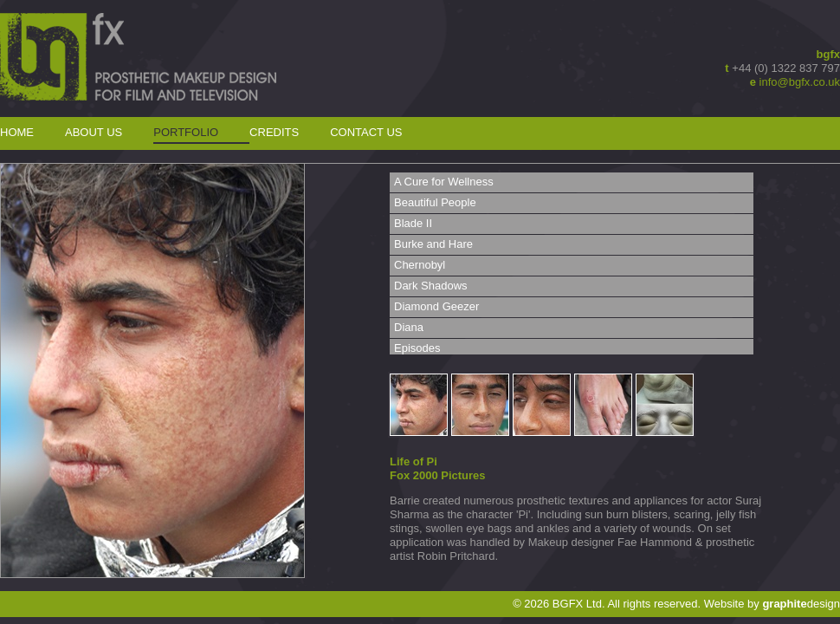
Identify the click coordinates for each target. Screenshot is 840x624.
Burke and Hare (433, 244)
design (801, 604)
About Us (94, 132)
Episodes (417, 348)
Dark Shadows (431, 286)
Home (17, 132)
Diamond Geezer (436, 306)
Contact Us (366, 132)
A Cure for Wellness (444, 182)
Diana (409, 327)
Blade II (413, 223)
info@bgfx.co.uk (800, 82)
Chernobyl (420, 265)
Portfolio (186, 132)
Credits (274, 132)
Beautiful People (435, 202)
